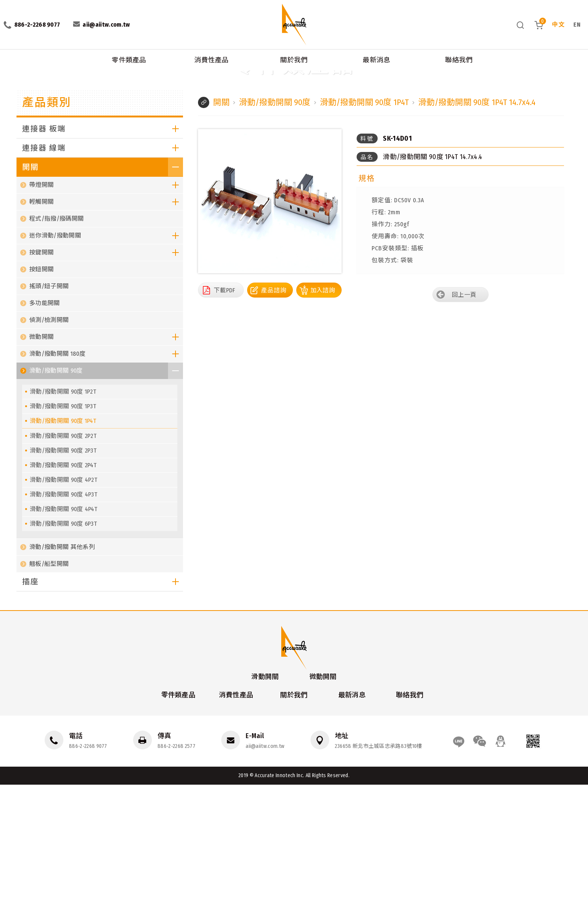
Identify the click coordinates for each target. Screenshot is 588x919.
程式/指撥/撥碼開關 (56, 353)
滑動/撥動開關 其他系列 (62, 681)
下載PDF (225, 424)
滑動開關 (265, 811)
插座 (103, 716)
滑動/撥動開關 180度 (106, 488)
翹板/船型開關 (49, 698)
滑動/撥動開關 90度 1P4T (136, 75)
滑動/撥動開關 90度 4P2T (63, 614)
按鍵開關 (106, 387)
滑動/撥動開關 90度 (85, 75)
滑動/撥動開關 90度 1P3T (63, 541)
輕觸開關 (106, 336)
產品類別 (47, 237)
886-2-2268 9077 (88, 880)
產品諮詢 (274, 424)
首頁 (7, 75)
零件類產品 (129, 60)
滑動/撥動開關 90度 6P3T (63, 658)
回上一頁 (464, 429)
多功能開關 (45, 437)
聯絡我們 (459, 60)
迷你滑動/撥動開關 (106, 370)
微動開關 (106, 471)
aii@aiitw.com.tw (265, 880)
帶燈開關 (106, 319)
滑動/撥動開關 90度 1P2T (63, 526)
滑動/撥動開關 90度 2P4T (63, 599)
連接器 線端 (103, 282)
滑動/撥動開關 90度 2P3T (63, 585)
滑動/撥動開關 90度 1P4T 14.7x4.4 (204, 75)
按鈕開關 (41, 404)
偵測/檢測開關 (49, 454)
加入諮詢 (323, 424)
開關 (54, 75)
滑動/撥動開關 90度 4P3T (63, 629)
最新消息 (376, 60)
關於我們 (294, 60)
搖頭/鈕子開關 (49, 420)
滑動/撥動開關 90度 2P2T (63, 570)
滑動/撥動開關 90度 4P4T (63, 643)
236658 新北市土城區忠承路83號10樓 (379, 880)
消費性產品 (211, 60)
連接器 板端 (103, 263)
